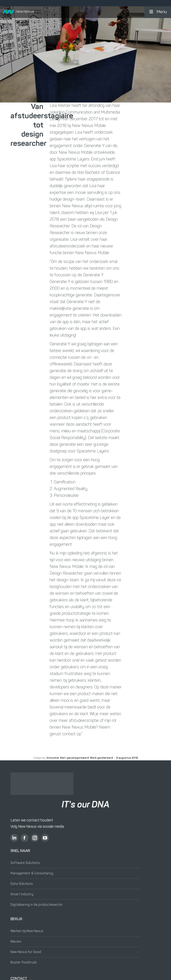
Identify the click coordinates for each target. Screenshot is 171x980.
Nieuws (16, 942)
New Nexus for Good (26, 952)
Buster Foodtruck (24, 963)
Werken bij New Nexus (27, 931)
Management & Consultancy (32, 874)
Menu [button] (158, 12)
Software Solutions (25, 863)
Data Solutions (22, 884)
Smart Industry (22, 894)
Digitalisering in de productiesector (37, 905)
